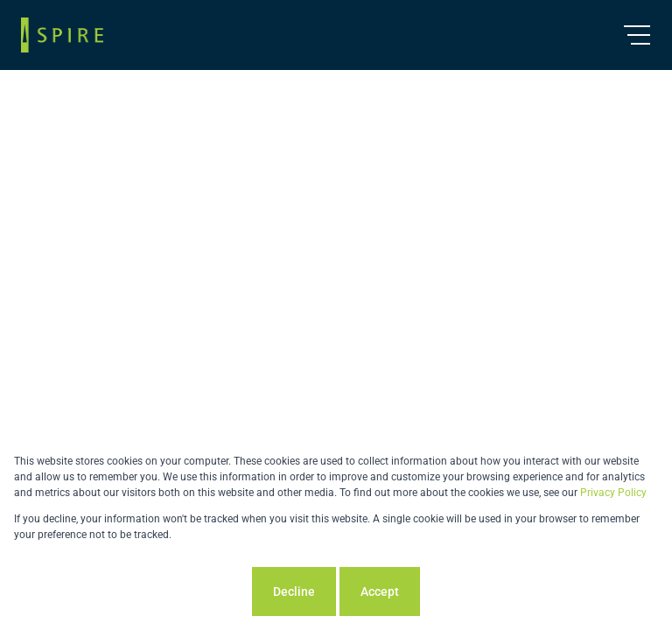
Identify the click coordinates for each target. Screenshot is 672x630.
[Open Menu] (637, 35)
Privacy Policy (613, 493)
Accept (380, 591)
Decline (294, 591)
